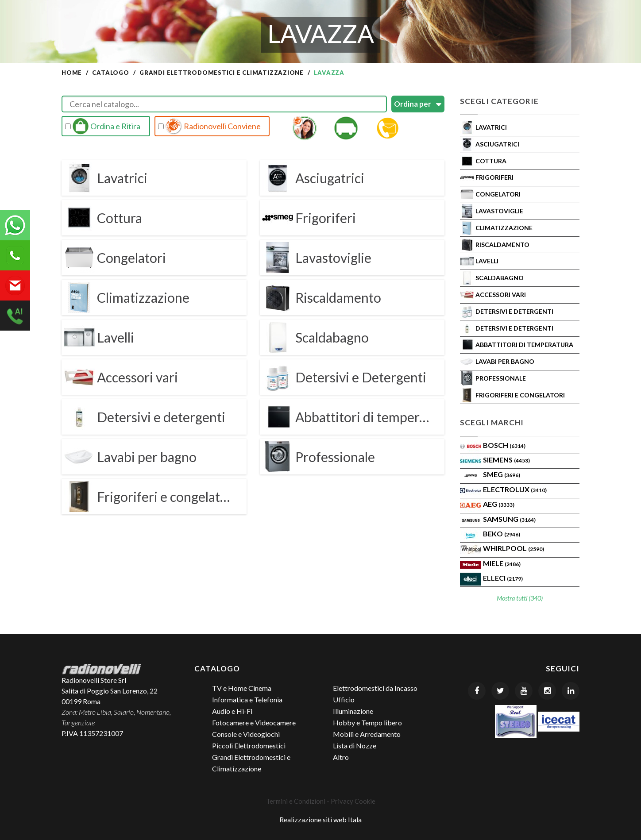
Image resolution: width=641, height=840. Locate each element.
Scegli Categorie (499, 101)
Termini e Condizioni (296, 801)
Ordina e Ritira (103, 126)
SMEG (502, 474)
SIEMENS (506, 460)
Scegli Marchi (492, 422)
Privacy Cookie (353, 801)
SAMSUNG (509, 519)
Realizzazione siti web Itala (320, 819)
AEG (499, 504)
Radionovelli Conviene (209, 126)
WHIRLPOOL (514, 548)
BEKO (502, 534)
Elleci (503, 578)
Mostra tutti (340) (520, 598)
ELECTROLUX (515, 489)
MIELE (502, 563)
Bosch (504, 445)
